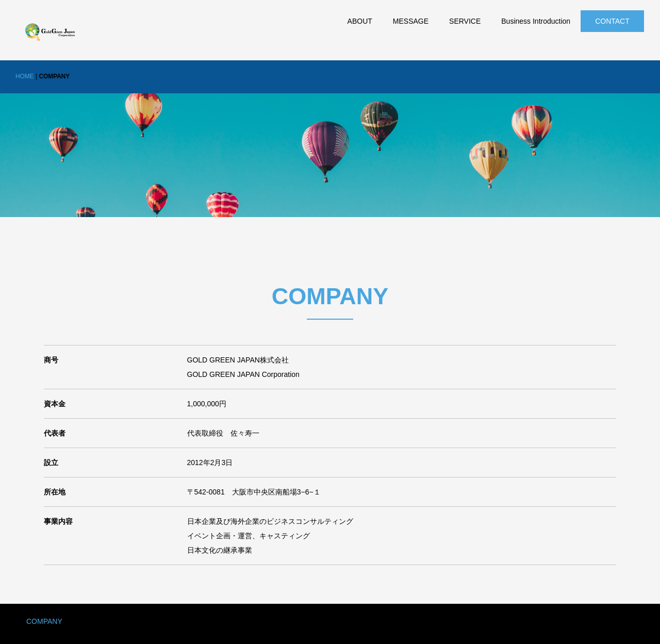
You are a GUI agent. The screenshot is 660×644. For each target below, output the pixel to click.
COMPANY (44, 621)
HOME (25, 76)
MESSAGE (411, 21)
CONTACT (612, 21)
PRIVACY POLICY (113, 621)
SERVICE (465, 21)
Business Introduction (536, 21)
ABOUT (360, 21)
